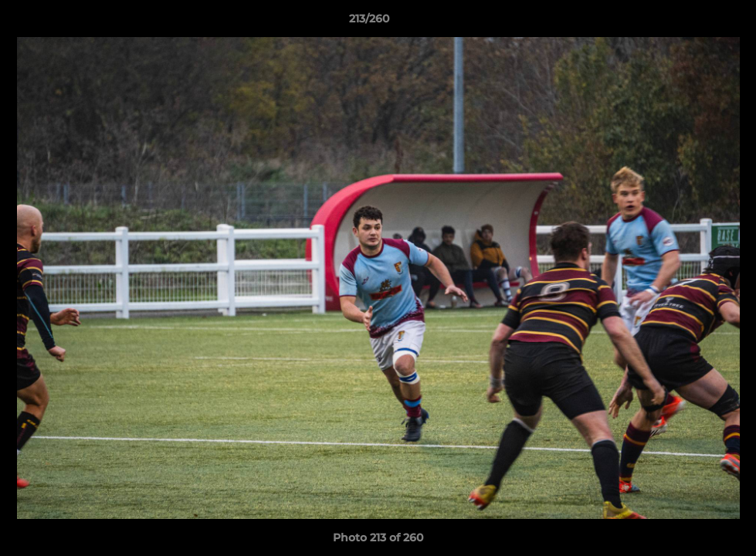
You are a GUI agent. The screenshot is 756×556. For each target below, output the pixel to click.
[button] (691, 22)
